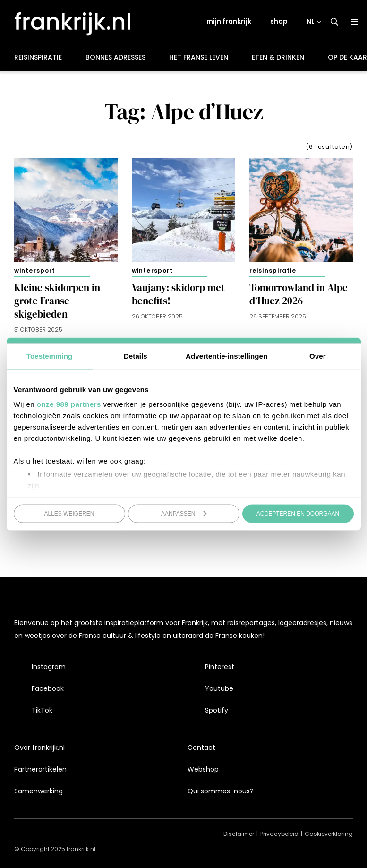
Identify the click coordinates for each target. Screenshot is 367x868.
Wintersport (35, 272)
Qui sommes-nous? (221, 791)
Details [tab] (136, 356)
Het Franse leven (199, 59)
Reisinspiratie (38, 59)
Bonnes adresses (115, 59)
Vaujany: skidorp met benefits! (178, 296)
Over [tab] (318, 356)
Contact (201, 748)
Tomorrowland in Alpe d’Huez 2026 (299, 296)
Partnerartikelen (40, 769)
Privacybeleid (279, 834)
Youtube (219, 688)
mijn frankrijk (229, 22)
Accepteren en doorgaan (298, 513)
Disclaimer (239, 834)
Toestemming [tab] (50, 356)
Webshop (203, 769)
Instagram (49, 667)
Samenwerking (38, 791)
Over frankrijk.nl (39, 748)
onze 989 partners (69, 404)
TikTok (42, 710)
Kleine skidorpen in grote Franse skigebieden (57, 302)
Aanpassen (184, 513)
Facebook (48, 688)
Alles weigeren (69, 513)
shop (279, 22)
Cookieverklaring (329, 834)
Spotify (217, 710)
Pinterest (220, 667)
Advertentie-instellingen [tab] (226, 356)
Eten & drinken (278, 59)
